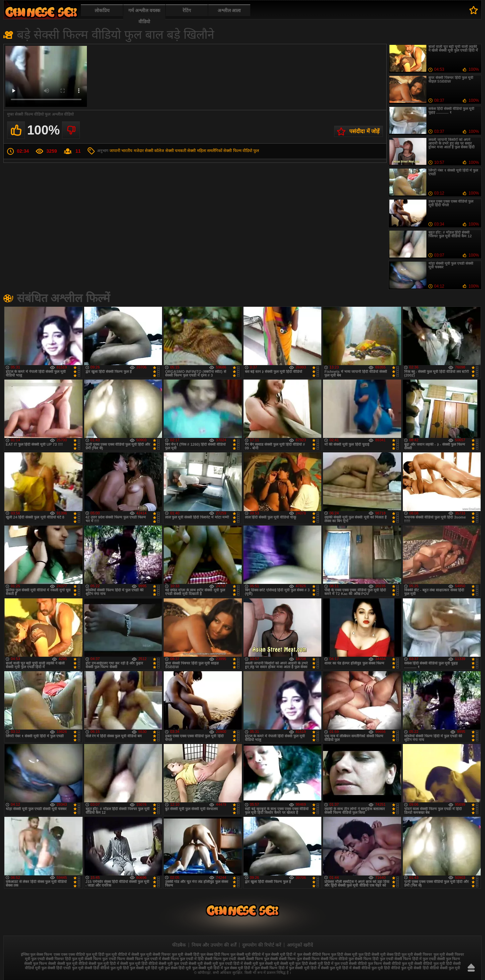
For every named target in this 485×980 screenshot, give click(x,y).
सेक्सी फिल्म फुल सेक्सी (262, 959)
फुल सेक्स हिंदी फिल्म (215, 954)
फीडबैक (179, 945)
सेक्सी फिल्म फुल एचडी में (144, 959)
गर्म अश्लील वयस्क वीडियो (144, 16)
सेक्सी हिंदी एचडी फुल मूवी (65, 968)
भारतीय (127, 151)
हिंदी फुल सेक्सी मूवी (137, 968)
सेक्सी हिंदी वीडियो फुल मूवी (103, 968)
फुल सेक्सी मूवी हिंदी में (280, 954)
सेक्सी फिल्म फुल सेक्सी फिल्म (299, 959)
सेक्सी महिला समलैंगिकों (205, 151)
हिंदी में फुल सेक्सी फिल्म (261, 968)
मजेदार (139, 151)
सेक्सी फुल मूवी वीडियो (72, 963)
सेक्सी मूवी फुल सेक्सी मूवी (262, 963)
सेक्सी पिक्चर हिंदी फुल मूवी (65, 959)
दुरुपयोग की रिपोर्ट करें (262, 945)
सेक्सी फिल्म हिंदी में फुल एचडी (415, 959)
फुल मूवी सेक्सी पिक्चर (155, 954)
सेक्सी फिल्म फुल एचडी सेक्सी (225, 959)
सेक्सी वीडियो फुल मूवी (398, 963)
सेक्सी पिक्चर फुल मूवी (429, 954)
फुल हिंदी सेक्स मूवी (344, 954)
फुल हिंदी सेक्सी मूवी (372, 954)
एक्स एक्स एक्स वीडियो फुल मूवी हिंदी (79, 954)
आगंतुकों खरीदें (300, 945)
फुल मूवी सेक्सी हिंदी (185, 954)
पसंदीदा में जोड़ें (364, 131)
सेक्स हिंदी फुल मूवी (400, 954)
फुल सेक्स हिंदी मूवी (41, 12)
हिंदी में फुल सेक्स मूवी (228, 968)
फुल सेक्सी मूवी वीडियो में (247, 954)
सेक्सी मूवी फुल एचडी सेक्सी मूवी (181, 963)
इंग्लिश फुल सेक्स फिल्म (37, 954)
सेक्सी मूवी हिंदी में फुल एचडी (328, 963)
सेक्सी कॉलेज (154, 151)
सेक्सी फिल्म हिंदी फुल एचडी (374, 959)
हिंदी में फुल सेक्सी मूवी (294, 968)
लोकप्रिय (102, 10)
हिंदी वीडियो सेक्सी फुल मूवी (441, 968)
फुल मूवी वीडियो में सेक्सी (122, 954)
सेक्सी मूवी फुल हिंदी (294, 963)
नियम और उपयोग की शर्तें (214, 945)
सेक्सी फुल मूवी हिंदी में (104, 963)
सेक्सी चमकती (176, 151)
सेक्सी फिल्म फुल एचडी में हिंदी (183, 959)
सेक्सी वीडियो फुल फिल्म (365, 963)
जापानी (115, 151)
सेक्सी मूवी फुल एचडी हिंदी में (223, 963)
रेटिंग (187, 10)
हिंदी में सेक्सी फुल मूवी (326, 968)
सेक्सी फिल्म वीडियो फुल (241, 151)
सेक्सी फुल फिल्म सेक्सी (40, 963)
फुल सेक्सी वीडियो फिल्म (314, 954)
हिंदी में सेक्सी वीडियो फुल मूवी (363, 968)
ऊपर (471, 968)
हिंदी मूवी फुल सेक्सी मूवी (195, 968)
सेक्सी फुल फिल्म (449, 959)
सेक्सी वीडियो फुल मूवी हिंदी (433, 963)
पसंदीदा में (474, 10)
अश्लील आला (229, 10)
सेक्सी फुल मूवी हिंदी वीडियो (139, 963)
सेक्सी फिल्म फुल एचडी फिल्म (105, 959)
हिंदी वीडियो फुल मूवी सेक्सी (403, 968)
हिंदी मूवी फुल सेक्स (164, 968)
